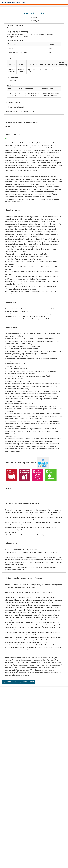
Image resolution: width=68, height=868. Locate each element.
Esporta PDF (10, 682)
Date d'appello (14, 102)
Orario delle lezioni (16, 107)
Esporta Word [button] (27, 682)
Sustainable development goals (21, 463)
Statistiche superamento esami (21, 111)
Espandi (11, 80)
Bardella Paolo (12, 70)
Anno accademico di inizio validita (22, 122)
